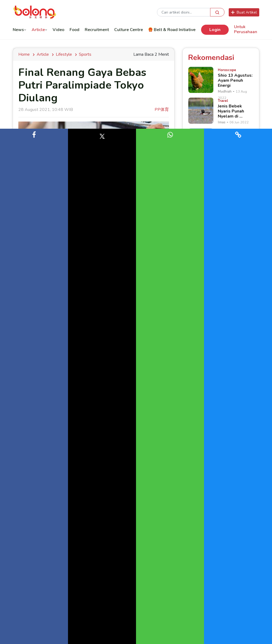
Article (43, 54)
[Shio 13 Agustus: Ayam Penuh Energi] (201, 80)
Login (215, 30)
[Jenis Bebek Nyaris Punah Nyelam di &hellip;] (201, 111)
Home (25, 54)
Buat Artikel (244, 12)
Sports (85, 54)
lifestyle (64, 54)
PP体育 (162, 110)
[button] (34, 386)
